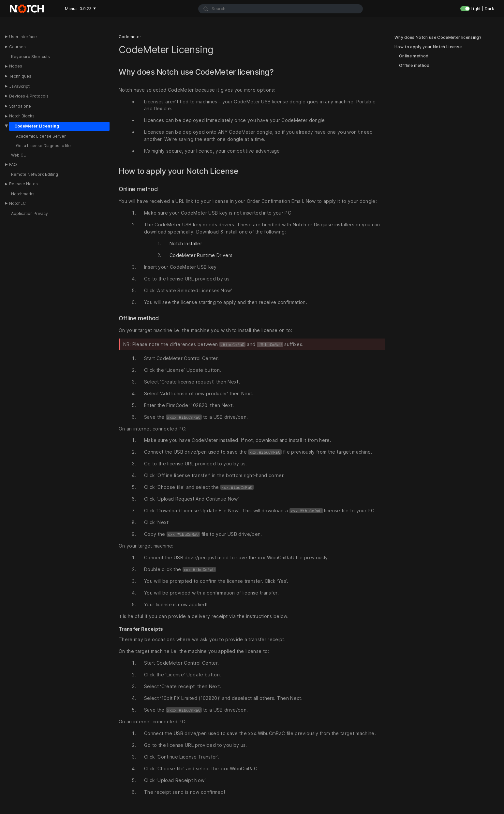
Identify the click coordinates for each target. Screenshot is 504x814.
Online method (414, 56)
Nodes (16, 66)
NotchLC (17, 203)
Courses (17, 47)
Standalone (20, 106)
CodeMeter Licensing (37, 126)
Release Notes (23, 184)
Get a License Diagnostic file (43, 146)
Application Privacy (30, 213)
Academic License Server (41, 136)
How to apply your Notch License (428, 47)
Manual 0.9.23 (80, 9)
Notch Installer (186, 243)
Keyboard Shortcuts (30, 57)
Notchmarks (23, 194)
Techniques (20, 76)
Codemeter (130, 37)
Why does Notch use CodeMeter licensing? (438, 38)
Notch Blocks (22, 116)
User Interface (23, 37)
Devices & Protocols (29, 96)
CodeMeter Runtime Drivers (201, 255)
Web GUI (19, 155)
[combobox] (281, 9)
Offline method (414, 66)
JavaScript (19, 86)
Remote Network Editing (35, 174)
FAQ (13, 165)
